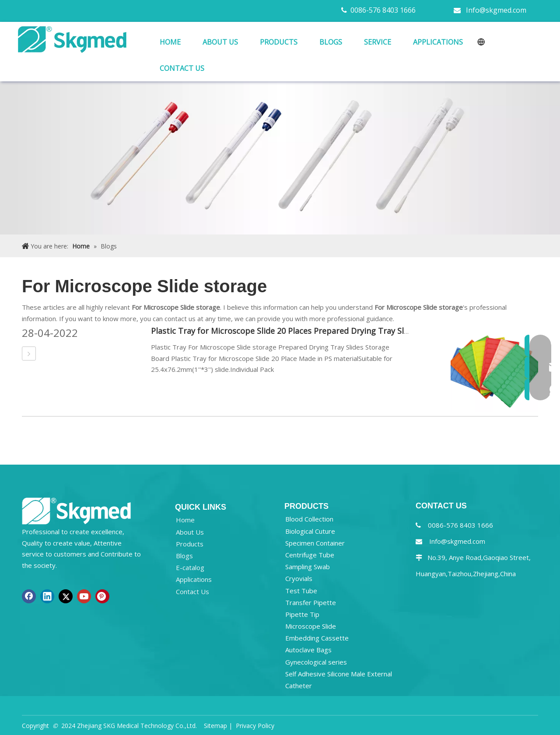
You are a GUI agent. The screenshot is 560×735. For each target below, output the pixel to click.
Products (190, 544)
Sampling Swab (308, 567)
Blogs (184, 556)
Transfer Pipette (311, 602)
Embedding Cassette (317, 638)
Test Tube (301, 591)
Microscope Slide (311, 626)
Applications (194, 579)
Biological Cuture (310, 531)
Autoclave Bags (308, 650)
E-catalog (190, 567)
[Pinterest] (102, 596)
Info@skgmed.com (496, 10)
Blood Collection (309, 519)
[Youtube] (84, 596)
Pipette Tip (302, 614)
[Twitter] (66, 596)
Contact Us (192, 591)
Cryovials (299, 578)
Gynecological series (316, 662)
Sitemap (215, 726)
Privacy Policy (255, 726)
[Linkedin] (47, 596)
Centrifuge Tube (310, 555)
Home (185, 520)
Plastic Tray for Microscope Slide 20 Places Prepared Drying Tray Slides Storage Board (313, 331)
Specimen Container (315, 543)
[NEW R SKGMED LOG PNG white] (77, 510)
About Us (190, 532)
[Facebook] (29, 596)
